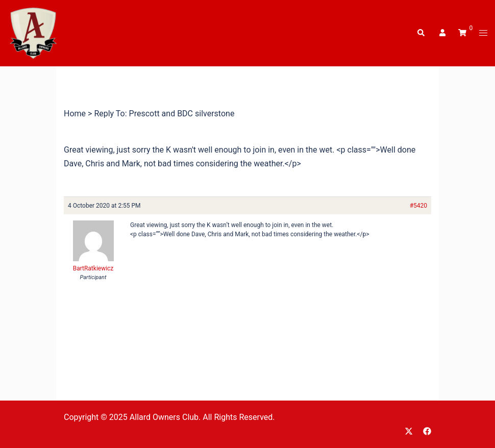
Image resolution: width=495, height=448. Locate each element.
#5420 (418, 206)
